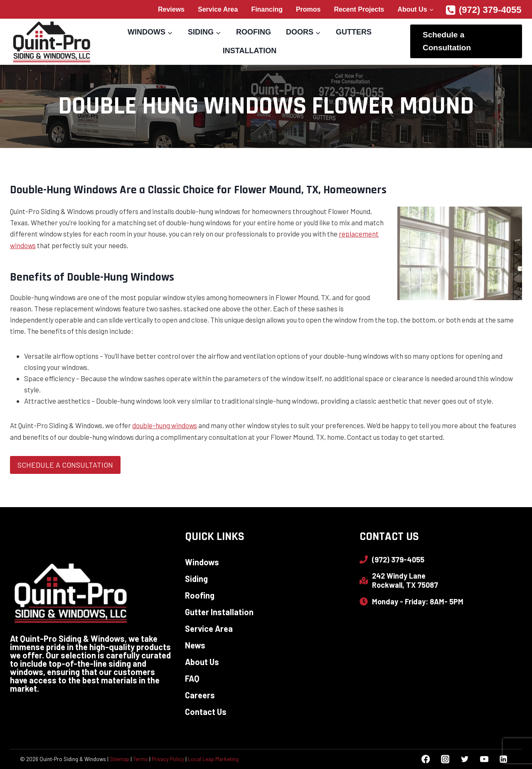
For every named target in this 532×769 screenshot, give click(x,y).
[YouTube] (484, 759)
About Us (202, 662)
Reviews (171, 9)
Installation (250, 51)
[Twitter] (464, 759)
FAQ (192, 678)
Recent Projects (359, 9)
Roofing (254, 32)
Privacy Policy (168, 759)
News (195, 645)
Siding (196, 579)
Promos (308, 9)
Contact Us (206, 712)
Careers (200, 695)
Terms (140, 759)
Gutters (354, 32)
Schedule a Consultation (447, 41)
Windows (202, 562)
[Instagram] (445, 759)
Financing (267, 9)
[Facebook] (426, 759)
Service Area (218, 9)
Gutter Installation (219, 612)
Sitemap (119, 759)
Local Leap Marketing (213, 759)
